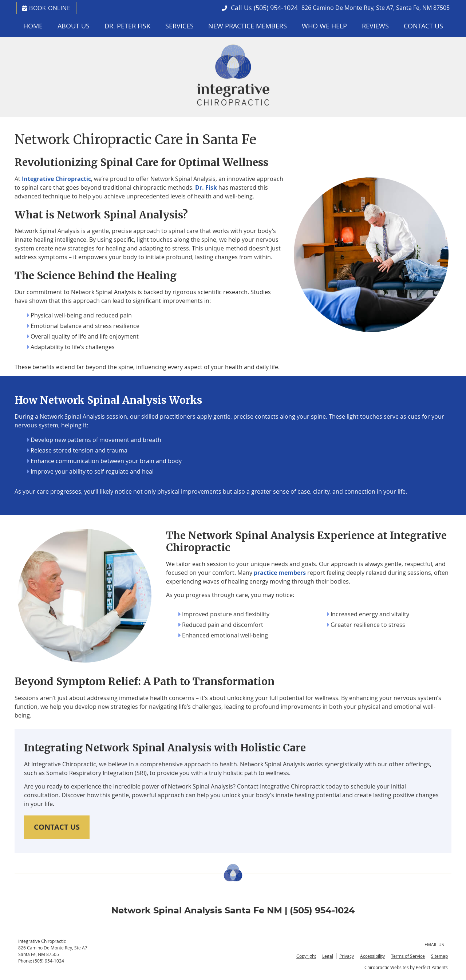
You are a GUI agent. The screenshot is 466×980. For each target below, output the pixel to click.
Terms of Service (408, 956)
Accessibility (372, 956)
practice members (280, 573)
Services (179, 26)
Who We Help (324, 26)
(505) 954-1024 (276, 8)
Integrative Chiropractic (56, 179)
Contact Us (423, 26)
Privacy (347, 956)
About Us (74, 26)
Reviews (375, 26)
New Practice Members (248, 26)
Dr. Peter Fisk (127, 26)
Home (33, 26)
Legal (328, 956)
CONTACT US (57, 827)
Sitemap (439, 956)
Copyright (306, 956)
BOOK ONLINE (46, 8)
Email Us (434, 944)
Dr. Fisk (206, 187)
